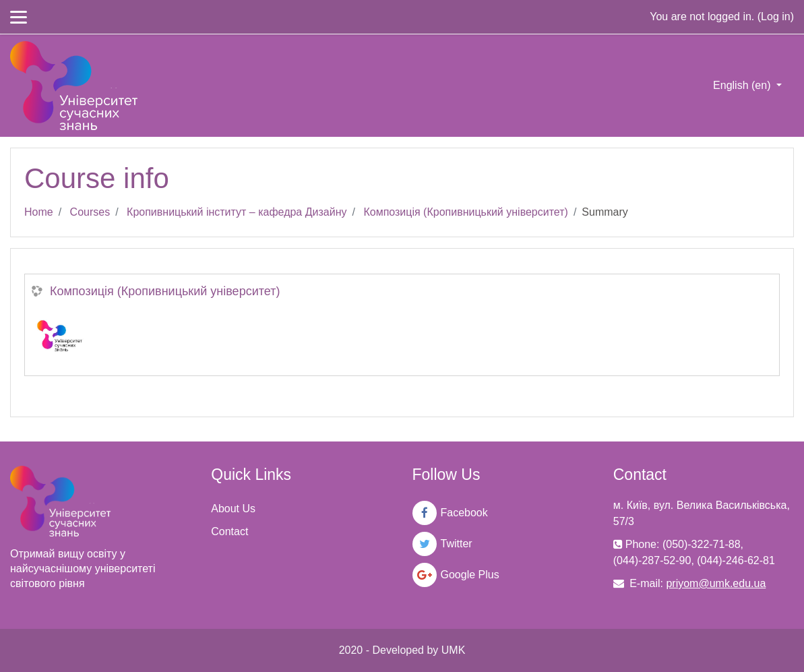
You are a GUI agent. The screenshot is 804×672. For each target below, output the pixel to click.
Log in (776, 17)
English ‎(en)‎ (743, 85)
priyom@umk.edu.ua (716, 583)
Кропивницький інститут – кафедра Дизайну (237, 212)
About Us (233, 509)
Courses (90, 212)
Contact (229, 531)
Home (39, 212)
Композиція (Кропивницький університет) (465, 212)
